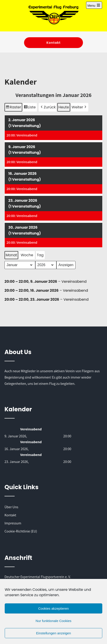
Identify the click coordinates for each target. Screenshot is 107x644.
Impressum (13, 523)
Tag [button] (40, 255)
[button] (48, 107)
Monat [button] (11, 255)
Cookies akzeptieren (53, 608)
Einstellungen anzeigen (53, 633)
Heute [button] (64, 107)
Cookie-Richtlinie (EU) (21, 531)
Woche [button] (27, 255)
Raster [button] (14, 108)
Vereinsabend (74, 281)
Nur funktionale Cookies (53, 621)
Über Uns (11, 507)
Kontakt (53, 43)
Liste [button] (30, 108)
